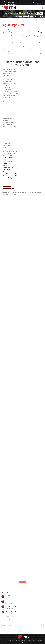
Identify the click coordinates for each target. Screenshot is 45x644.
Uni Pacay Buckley (7, 178)
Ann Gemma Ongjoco (8, 188)
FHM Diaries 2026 (10, 617)
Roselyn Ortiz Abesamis (9, 180)
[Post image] (3, 596)
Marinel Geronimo (7, 174)
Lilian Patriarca (7, 170)
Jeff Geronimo (17, 174)
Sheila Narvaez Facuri (8, 182)
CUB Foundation (39, 34)
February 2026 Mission (11, 606)
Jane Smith (6, 184)
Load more (22, 582)
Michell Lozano (7, 157)
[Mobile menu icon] (43, 8)
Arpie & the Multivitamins (27, 32)
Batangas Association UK (17, 34)
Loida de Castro (7, 163)
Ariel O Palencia (7, 186)
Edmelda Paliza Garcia (8, 168)
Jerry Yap (5, 166)
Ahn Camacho (19, 38)
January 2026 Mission (11, 611)
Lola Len (5, 159)
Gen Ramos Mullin (13, 176)
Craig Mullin (6, 176)
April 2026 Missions (10, 596)
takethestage (31, 34)
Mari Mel (26, 34)
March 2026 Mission (10, 601)
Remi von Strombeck (8, 172)
